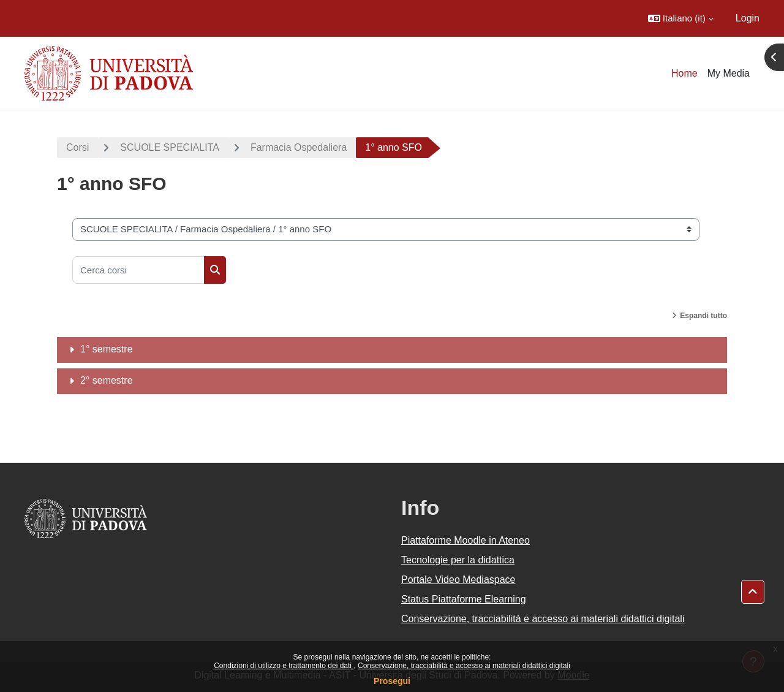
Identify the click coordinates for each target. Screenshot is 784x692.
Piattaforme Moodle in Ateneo (466, 540)
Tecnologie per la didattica (458, 560)
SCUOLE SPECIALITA (170, 147)
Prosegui (392, 681)
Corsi (77, 147)
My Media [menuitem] (729, 73)
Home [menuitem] (684, 73)
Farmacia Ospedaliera (299, 147)
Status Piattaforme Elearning (464, 599)
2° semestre (107, 380)
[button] (681, 18)
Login (748, 18)
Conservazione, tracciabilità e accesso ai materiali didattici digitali (464, 666)
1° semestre (107, 349)
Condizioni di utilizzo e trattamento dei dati (284, 666)
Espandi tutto (703, 316)
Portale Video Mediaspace (458, 580)
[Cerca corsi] (138, 270)
